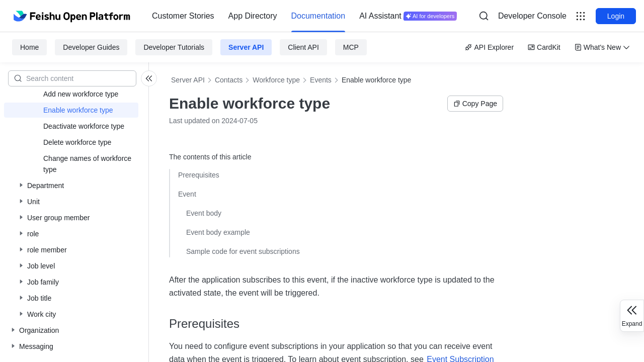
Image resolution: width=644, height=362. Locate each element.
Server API (246, 47)
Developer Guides (91, 47)
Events (321, 80)
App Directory (253, 16)
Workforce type (276, 80)
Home (29, 47)
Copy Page (475, 104)
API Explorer (489, 47)
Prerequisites (199, 175)
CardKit (544, 47)
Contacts (229, 80)
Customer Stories (183, 16)
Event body (204, 213)
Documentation (318, 16)
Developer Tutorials (174, 47)
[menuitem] (183, 16)
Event (187, 194)
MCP (351, 47)
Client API (303, 47)
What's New (602, 47)
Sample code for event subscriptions (243, 251)
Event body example (218, 232)
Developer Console (532, 16)
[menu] (304, 16)
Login (616, 16)
